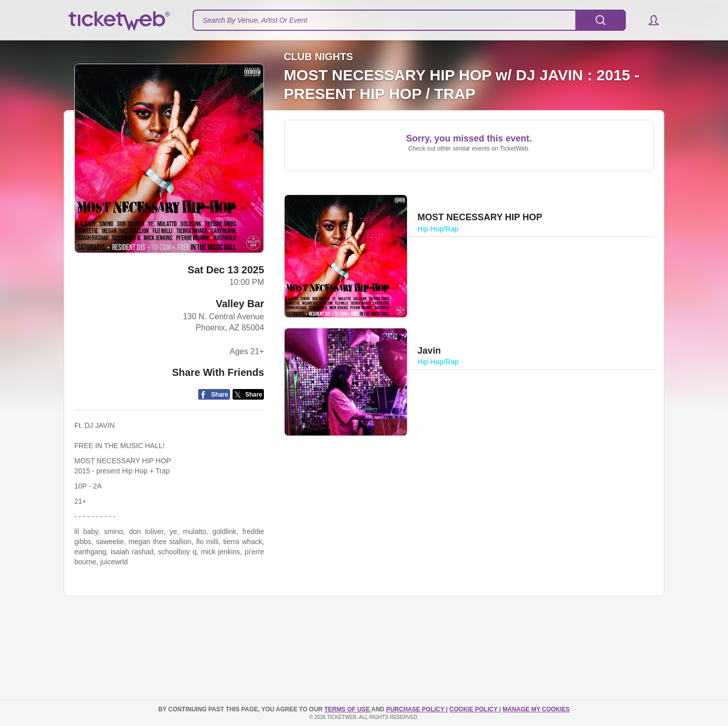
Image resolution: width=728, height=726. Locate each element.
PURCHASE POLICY (416, 709)
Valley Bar (240, 304)
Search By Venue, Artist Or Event (255, 20)
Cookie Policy (474, 709)
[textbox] (409, 20)
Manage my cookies (536, 709)
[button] (649, 20)
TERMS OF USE (348, 709)
